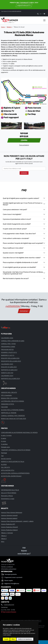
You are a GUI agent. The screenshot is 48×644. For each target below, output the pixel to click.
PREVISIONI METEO (7, 349)
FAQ (24, 548)
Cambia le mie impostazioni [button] (25, 639)
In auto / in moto (6, 435)
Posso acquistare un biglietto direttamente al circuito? (20, 262)
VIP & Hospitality (6, 395)
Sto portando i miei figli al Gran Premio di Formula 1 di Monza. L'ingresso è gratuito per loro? (23, 273)
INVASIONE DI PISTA (7, 404)
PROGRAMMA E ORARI (8, 347)
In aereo (4, 438)
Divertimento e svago (8, 499)
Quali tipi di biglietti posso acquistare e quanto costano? (21, 198)
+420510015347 (13, 306)
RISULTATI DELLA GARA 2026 (10, 358)
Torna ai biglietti (24, 145)
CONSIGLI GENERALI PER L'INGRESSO (13, 416)
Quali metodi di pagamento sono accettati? (17, 224)
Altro (3, 542)
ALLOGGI (4, 464)
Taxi (2, 456)
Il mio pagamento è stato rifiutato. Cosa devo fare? (19, 233)
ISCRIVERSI (24, 173)
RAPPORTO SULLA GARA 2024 (10, 379)
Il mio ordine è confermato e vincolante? (16, 238)
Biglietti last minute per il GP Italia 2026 (14, 419)
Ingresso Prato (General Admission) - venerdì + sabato (17, 521)
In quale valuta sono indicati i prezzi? (15, 229)
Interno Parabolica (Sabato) (9, 530)
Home (3, 27)
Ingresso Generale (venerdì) (9, 515)
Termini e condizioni (7, 567)
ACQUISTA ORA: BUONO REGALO (11, 476)
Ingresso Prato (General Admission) (12, 512)
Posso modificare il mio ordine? (13, 248)
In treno (4, 441)
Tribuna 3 (4, 539)
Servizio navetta (6, 459)
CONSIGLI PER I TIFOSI (8, 344)
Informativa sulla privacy (9, 569)
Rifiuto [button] (13, 639)
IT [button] (41, 14)
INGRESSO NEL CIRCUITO (9, 392)
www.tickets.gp (24, 553)
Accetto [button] (6, 639)
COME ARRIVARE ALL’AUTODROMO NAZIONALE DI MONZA (19, 432)
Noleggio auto (5, 447)
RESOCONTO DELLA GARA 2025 (11, 361)
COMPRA (24, 140)
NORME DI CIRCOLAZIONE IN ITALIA (13, 462)
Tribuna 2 (4, 536)
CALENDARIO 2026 (7, 338)
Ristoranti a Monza (7, 496)
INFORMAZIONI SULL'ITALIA (10, 490)
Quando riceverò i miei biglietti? (13, 253)
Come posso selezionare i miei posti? (15, 209)
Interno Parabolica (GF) (8, 524)
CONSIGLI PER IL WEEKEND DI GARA (13, 341)
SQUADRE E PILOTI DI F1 (9, 352)
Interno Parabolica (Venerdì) (9, 527)
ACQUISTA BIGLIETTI (24, 5)
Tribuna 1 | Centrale (7, 533)
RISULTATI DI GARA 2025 (9, 367)
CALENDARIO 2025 (7, 364)
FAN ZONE (4, 407)
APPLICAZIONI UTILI (8, 470)
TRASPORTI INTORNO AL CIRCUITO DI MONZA (16, 450)
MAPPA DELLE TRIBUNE (9, 413)
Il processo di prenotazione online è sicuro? (17, 219)
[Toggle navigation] (44, 20)
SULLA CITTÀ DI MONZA (9, 493)
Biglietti (9, 27)
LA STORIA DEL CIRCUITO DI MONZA (12, 401)
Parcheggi (4, 453)
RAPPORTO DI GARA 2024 (9, 370)
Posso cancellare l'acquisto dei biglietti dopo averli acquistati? (23, 243)
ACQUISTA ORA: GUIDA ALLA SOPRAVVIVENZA (15, 473)
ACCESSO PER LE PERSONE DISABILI (13, 410)
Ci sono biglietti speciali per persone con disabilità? (19, 267)
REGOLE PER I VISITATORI (9, 398)
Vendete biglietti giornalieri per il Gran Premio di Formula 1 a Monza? (23, 204)
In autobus (4, 444)
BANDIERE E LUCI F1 (8, 355)
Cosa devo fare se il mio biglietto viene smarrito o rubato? (22, 258)
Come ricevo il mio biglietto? (12, 214)
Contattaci (24, 311)
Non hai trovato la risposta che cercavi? (16, 278)
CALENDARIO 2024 (7, 376)
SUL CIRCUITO (5, 467)
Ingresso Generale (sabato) (9, 518)
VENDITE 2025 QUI (7, 373)
